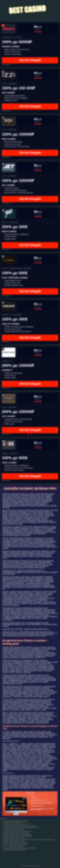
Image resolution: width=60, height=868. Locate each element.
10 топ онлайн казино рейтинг (14, 846)
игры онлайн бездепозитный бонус (15, 845)
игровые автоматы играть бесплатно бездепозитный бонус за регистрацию (29, 840)
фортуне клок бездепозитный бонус (16, 821)
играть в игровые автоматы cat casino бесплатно (20, 848)
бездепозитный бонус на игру (14, 829)
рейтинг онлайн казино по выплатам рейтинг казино (21, 828)
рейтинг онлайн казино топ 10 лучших (16, 833)
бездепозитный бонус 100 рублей (15, 850)
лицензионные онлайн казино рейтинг (17, 824)
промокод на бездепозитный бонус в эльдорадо (20, 826)
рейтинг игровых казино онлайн (14, 838)
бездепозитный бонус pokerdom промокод (18, 836)
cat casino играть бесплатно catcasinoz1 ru (18, 831)
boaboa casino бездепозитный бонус (16, 843)
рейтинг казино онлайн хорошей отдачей (17, 835)
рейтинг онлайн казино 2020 (13, 823)
